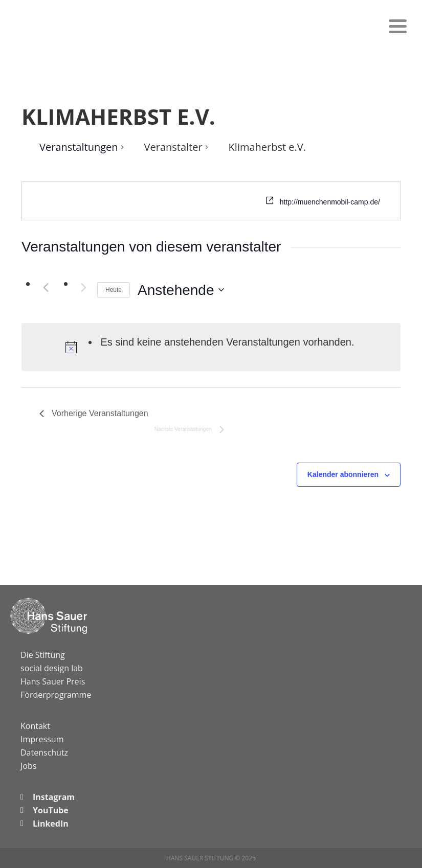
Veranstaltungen (79, 147)
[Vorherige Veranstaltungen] (46, 288)
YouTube (51, 810)
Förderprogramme (56, 695)
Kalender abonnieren (343, 474)
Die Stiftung (43, 655)
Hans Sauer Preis (53, 681)
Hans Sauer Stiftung (61, 23)
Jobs (28, 766)
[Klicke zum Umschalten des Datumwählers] (181, 290)
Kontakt (35, 726)
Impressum (42, 739)
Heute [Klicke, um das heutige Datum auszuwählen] (114, 290)
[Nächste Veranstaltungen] (83, 288)
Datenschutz (44, 752)
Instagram (54, 797)
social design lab (52, 668)
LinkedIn (51, 824)
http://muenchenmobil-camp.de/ (330, 202)
